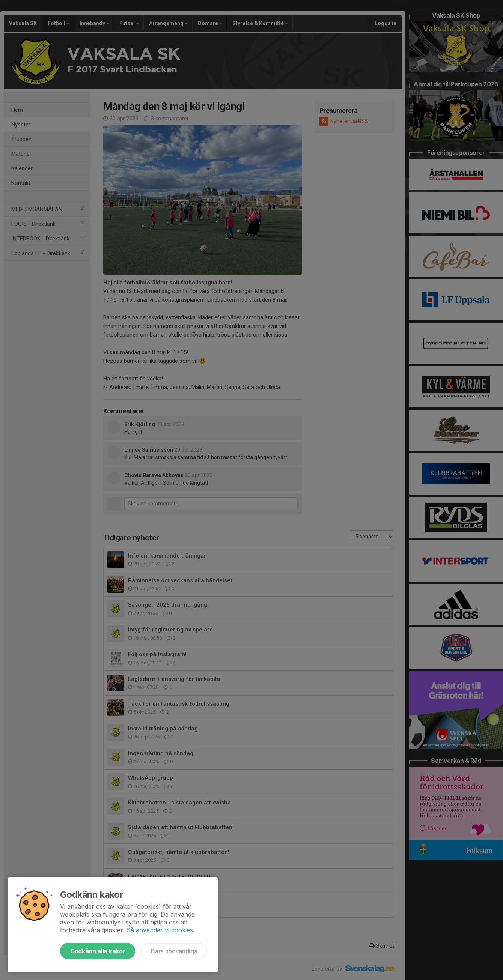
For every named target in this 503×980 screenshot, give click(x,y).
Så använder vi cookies (160, 930)
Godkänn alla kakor (98, 951)
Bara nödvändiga (174, 951)
